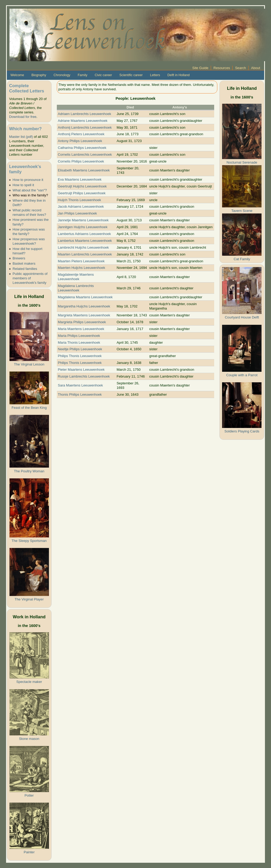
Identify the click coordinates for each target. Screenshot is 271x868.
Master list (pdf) (21, 137)
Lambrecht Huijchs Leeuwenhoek (83, 247)
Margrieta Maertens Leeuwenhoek (84, 315)
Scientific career (131, 75)
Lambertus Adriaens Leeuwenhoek (84, 234)
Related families (25, 269)
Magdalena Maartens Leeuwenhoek (85, 297)
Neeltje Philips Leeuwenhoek (80, 349)
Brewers (19, 258)
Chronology (62, 75)
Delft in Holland (178, 75)
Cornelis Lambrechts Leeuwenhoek (85, 155)
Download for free (23, 117)
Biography (39, 75)
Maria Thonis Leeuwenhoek (79, 343)
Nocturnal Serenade (242, 162)
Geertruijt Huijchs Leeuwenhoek (82, 186)
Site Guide (200, 68)
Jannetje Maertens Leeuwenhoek (83, 220)
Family (82, 75)
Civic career (103, 75)
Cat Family (242, 259)
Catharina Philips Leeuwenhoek (82, 148)
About (255, 68)
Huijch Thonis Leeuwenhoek (79, 200)
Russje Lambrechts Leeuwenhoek (84, 376)
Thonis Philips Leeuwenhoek (80, 394)
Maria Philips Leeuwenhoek (79, 336)
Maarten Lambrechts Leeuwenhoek (85, 254)
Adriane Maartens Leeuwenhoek (83, 121)
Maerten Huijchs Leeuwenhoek (82, 268)
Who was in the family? (30, 195)
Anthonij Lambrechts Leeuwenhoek (85, 127)
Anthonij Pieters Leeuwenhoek (81, 134)
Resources (222, 68)
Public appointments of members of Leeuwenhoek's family (30, 278)
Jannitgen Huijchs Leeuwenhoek (83, 227)
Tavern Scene (242, 211)
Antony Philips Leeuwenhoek (80, 141)
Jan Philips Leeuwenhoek (77, 213)
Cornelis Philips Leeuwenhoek (81, 161)
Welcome (17, 75)
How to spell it (23, 185)
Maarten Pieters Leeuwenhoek (81, 261)
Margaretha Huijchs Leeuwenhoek (84, 306)
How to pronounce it (28, 180)
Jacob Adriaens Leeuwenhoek (81, 206)
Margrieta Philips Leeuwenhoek (82, 322)
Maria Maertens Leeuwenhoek (81, 329)
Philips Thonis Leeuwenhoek (80, 356)
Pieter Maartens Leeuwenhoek (81, 370)
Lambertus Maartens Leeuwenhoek (85, 241)
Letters (155, 75)
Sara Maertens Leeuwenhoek (80, 385)
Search (240, 68)
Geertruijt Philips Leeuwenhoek (82, 193)
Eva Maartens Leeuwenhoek (80, 179)
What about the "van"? (30, 190)
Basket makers (24, 263)
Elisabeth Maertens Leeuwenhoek (84, 170)
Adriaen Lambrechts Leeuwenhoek (85, 114)
